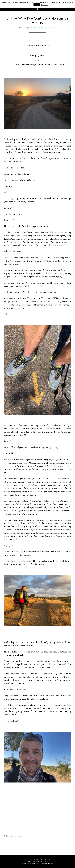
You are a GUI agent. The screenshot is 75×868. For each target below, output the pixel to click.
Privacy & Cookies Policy (37, 861)
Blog (19, 836)
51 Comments (51, 28)
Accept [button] (37, 5)
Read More (45, 5)
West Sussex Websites (45, 863)
